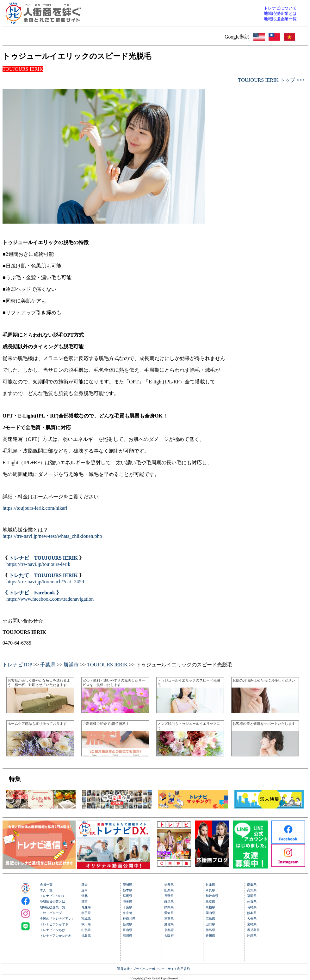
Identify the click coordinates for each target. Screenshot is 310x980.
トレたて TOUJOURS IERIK (43, 575)
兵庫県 (210, 884)
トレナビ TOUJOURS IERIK (43, 558)
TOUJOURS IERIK (107, 665)
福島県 (86, 936)
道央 (84, 884)
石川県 (127, 936)
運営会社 (123, 969)
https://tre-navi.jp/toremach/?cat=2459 (45, 582)
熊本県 (252, 913)
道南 (84, 890)
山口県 (210, 924)
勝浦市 (71, 665)
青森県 (86, 907)
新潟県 (127, 924)
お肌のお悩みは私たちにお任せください (264, 680)
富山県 (127, 930)
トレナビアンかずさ (54, 924)
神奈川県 (129, 919)
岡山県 (210, 913)
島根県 (210, 907)
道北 (84, 896)
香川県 (210, 936)
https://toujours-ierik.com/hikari (35, 508)
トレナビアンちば (53, 930)
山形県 (86, 930)
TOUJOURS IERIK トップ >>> (272, 80)
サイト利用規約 (179, 969)
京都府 (169, 930)
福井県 (169, 884)
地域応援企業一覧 (53, 907)
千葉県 (48, 665)
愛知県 (169, 913)
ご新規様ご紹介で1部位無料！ (106, 724)
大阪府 (169, 936)
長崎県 (252, 907)
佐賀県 (252, 902)
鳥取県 (210, 902)
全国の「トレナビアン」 (57, 919)
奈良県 (210, 890)
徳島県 (210, 930)
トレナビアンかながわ (56, 936)
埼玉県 (127, 902)
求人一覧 (46, 890)
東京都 (127, 913)
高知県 (252, 890)
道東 (84, 902)
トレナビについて (53, 896)
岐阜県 (169, 902)
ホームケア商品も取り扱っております (37, 724)
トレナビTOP (17, 665)
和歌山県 (212, 896)
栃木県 (127, 890)
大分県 (252, 919)
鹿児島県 (253, 930)
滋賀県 (169, 924)
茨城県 (127, 884)
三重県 (169, 919)
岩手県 (86, 913)
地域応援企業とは (53, 902)
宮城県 (86, 919)
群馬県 (127, 896)
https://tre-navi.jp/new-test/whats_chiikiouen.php (52, 536)
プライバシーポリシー (149, 969)
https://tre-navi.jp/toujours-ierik (38, 564)
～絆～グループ (51, 913)
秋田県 (86, 924)
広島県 (210, 919)
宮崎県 (252, 924)
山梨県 (169, 890)
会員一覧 (46, 884)
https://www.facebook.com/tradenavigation (50, 599)
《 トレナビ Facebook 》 (32, 593)
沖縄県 (252, 936)
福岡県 (252, 896)
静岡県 (169, 907)
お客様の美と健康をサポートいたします (264, 724)
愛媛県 (252, 884)
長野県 (169, 896)
